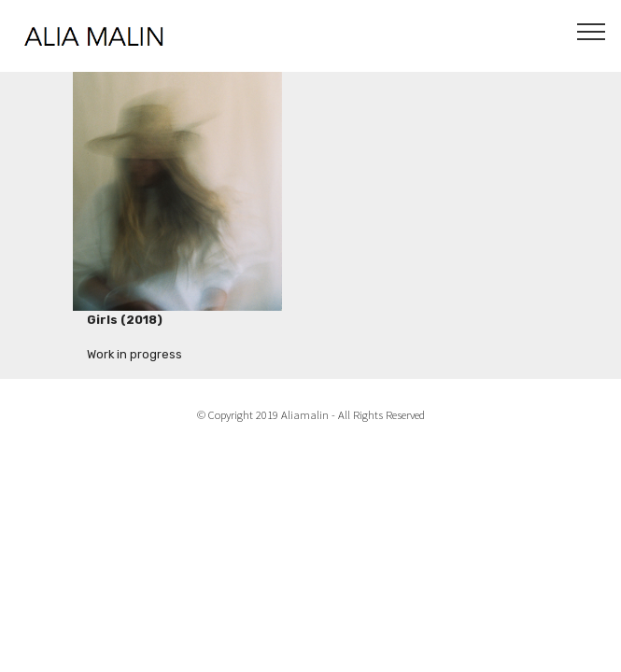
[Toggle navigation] (592, 31)
